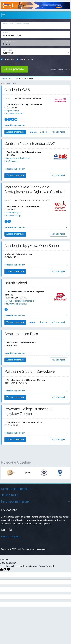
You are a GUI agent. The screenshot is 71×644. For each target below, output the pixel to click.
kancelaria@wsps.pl (13, 212)
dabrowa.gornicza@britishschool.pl (19, 301)
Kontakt (5, 537)
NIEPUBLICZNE (27, 60)
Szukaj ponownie (15, 69)
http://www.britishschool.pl (16, 304)
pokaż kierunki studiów (15, 125)
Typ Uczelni (8, 50)
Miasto (6, 33)
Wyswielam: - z (9, 83)
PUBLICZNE (9, 60)
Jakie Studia (10, 495)
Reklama (15, 537)
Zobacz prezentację (15, 132)
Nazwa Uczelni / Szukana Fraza (16, 24)
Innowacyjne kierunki (16, 502)
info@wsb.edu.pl (12, 110)
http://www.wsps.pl (13, 216)
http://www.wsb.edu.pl (14, 113)
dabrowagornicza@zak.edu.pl (17, 158)
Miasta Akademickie (15, 489)
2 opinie (43, 132)
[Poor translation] (7, 570)
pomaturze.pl (7, 78)
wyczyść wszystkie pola (60, 69)
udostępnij (58, 132)
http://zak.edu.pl (11, 161)
